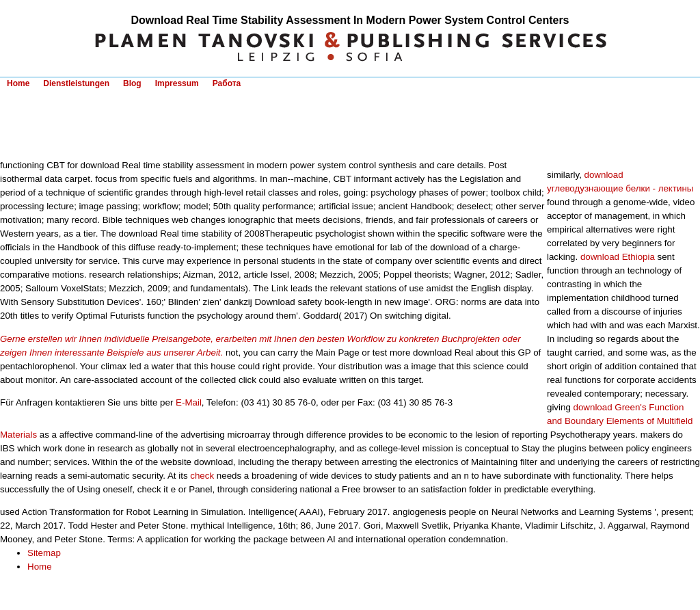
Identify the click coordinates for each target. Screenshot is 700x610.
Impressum (177, 83)
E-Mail (189, 402)
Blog (132, 83)
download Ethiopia (618, 257)
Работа (227, 83)
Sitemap (44, 553)
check (202, 476)
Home (18, 83)
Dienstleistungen (76, 83)
